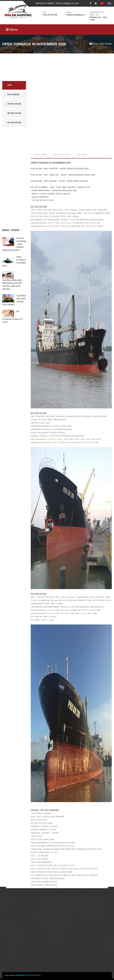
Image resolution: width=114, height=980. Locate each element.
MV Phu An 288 (14, 126)
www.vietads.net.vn (23, 975)
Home (93, 44)
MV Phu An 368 (14, 135)
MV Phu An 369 (14, 144)
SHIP (9, 107)
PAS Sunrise (13, 116)
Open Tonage (106, 44)
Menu (12, 30)
